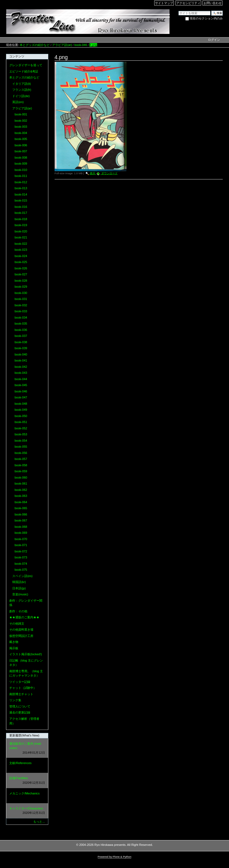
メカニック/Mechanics (27, 796)
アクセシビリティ (188, 3)
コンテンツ (17, 56)
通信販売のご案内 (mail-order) (27, 748)
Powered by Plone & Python (115, 857)
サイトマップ (164, 3)
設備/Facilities (27, 781)
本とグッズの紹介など (35, 45)
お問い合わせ (213, 3)
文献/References (27, 766)
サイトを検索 (178, 11)
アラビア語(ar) (62, 45)
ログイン (214, 40)
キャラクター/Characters (27, 811)
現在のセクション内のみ (206, 18)
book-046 (81, 45)
